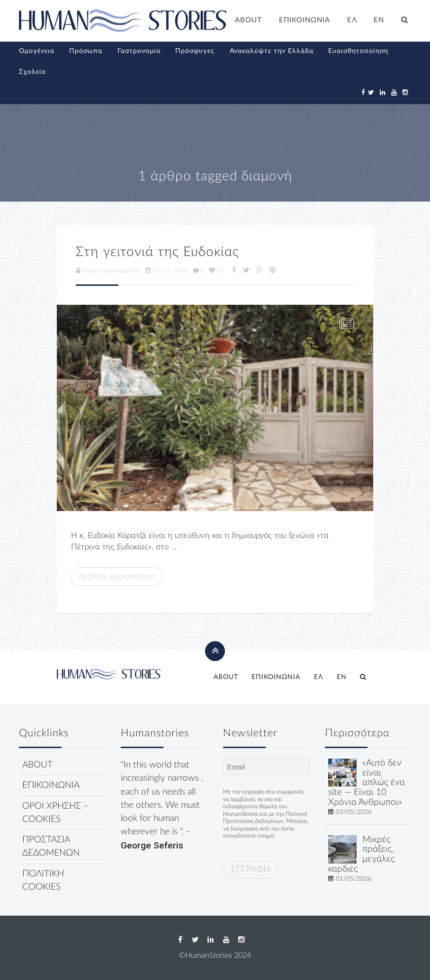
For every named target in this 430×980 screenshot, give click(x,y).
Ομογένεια (37, 51)
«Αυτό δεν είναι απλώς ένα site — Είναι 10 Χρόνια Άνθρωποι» (367, 783)
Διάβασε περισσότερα (117, 576)
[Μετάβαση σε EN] (379, 21)
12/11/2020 (166, 271)
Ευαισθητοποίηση (358, 51)
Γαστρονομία (139, 51)
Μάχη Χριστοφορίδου (108, 271)
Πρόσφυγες (195, 51)
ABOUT (248, 20)
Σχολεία (32, 72)
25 (216, 271)
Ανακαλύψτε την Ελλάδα (272, 51)
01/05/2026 (354, 879)
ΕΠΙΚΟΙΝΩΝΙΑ (305, 20)
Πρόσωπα (86, 51)
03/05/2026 (354, 812)
